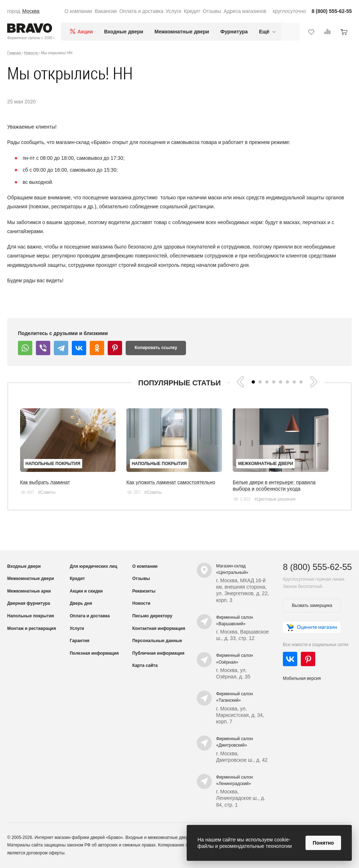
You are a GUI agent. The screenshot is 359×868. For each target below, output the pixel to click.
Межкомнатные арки (29, 591)
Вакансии (106, 11)
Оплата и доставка (141, 11)
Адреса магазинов (245, 11)
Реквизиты (144, 591)
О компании (78, 11)
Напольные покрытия (53, 464)
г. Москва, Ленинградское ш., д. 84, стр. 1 (241, 798)
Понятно (323, 843)
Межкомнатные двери (182, 32)
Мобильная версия (302, 678)
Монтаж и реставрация (32, 628)
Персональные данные (157, 641)
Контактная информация (158, 628)
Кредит (192, 11)
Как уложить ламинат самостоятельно (171, 482)
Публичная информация (158, 653)
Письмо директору (152, 616)
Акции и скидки (86, 591)
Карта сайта (145, 665)
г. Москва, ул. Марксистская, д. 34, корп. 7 (240, 715)
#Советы (47, 492)
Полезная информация (94, 653)
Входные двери (124, 32)
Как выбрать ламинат (45, 482)
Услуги (174, 11)
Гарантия (80, 641)
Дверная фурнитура (29, 603)
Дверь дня (81, 603)
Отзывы (212, 11)
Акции (85, 32)
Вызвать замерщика (312, 605)
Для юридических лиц (93, 566)
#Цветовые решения (275, 499)
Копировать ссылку (156, 348)
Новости (141, 603)
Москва (31, 11)
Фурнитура (234, 32)
